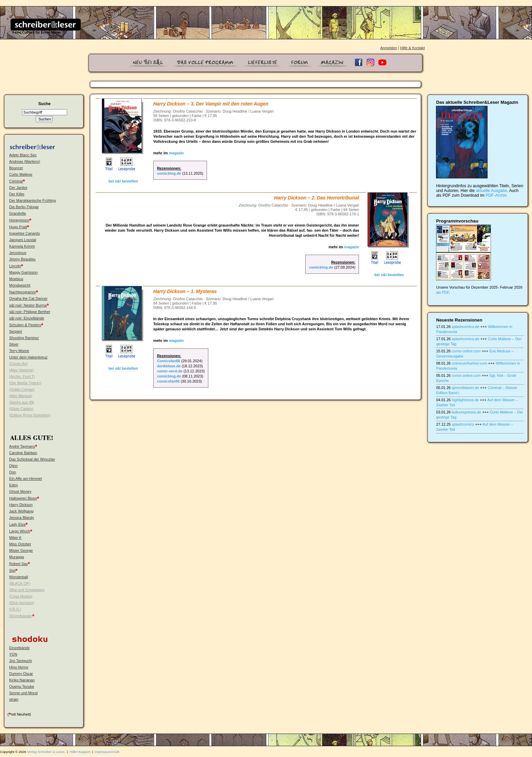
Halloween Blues (23, 498)
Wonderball (18, 577)
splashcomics (463, 424)
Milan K (15, 538)
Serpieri (16, 331)
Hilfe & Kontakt (412, 48)
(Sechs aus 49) (22, 402)
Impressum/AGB (107, 752)
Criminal (16, 181)
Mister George (21, 550)
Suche (44, 104)
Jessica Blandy (22, 518)
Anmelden (389, 48)
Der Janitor (18, 188)
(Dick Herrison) (22, 603)
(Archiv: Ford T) (22, 376)
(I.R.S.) (15, 609)
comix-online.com (466, 351)
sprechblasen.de (465, 388)
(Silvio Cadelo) (21, 409)
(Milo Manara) (21, 396)
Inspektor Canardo (25, 233)
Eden (14, 485)
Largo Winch (20, 531)
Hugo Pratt (18, 227)
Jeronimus (18, 253)
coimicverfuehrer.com (469, 363)
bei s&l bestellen (123, 181)
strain (14, 699)
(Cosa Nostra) (21, 596)
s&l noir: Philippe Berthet (30, 312)
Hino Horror (19, 667)
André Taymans (22, 446)
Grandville (18, 213)
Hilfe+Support (80, 752)
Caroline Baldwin (23, 453)
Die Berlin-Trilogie (24, 207)
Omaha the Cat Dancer (28, 298)
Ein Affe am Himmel (25, 479)
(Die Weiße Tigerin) (25, 383)
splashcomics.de (465, 327)
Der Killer (17, 194)
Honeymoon (19, 220)
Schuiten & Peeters (25, 325)
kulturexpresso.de (466, 412)
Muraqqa (16, 557)
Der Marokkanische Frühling (33, 200)
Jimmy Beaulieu (22, 259)
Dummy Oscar (21, 674)
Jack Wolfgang (21, 511)
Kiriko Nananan (22, 680)
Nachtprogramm (23, 292)
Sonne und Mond (23, 693)
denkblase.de (169, 366)
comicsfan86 (168, 381)
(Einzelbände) (21, 616)
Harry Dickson (21, 505)
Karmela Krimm (22, 246)
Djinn (13, 466)
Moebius (16, 279)
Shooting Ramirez (24, 338)
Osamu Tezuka (22, 686)
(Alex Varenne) (22, 370)
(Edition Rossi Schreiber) (30, 415)
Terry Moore (19, 351)
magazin (176, 153)
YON (13, 654)
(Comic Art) (18, 364)
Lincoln (15, 266)
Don (13, 472)
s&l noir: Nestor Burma (28, 305)
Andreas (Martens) (25, 161)
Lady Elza (17, 524)
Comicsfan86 (169, 361)
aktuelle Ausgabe (491, 191)
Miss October (20, 544)
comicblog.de (169, 173)
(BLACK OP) (20, 583)
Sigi (12, 570)
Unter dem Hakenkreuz (28, 357)
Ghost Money (20, 491)
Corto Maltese (21, 174)
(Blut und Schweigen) (27, 590)
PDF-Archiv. (496, 195)
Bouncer (16, 168)
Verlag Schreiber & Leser (46, 752)
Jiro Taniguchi (21, 661)
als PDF (442, 292)
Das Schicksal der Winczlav (32, 459)
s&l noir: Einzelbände (27, 318)
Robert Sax (18, 564)
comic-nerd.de (170, 371)
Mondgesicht (20, 285)
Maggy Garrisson (23, 272)
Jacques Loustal (23, 240)
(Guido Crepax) (22, 389)
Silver (14, 344)
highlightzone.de (465, 400)
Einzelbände (20, 648)
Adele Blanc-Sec (23, 155)
